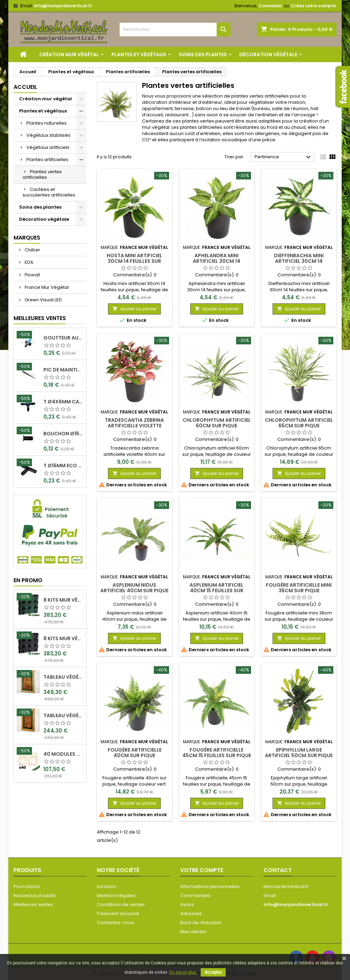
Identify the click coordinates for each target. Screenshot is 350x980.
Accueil (25, 87)
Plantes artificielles (47, 160)
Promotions (27, 886)
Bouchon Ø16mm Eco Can (63, 434)
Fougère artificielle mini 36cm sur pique (299, 588)
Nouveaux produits (35, 895)
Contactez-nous (115, 923)
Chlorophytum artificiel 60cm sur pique (217, 423)
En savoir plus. (183, 972)
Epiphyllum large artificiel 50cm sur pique (299, 753)
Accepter (213, 972)
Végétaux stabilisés (48, 135)
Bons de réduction (201, 923)
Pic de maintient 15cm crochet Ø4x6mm (63, 370)
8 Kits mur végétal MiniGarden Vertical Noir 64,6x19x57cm (63, 638)
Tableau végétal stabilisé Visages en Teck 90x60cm (63, 677)
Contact (278, 870)
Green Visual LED (43, 300)
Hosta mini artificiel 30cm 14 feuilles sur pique (134, 261)
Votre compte (202, 870)
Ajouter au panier (134, 309)
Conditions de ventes (121, 904)
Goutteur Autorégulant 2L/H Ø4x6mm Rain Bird (63, 338)
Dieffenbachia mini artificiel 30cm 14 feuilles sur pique (299, 261)
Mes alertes (193, 932)
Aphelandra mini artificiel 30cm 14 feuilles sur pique (216, 261)
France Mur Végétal (46, 287)
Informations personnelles (210, 886)
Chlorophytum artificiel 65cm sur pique (299, 423)
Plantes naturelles (47, 123)
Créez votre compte (313, 6)
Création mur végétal (69, 55)
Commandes (195, 895)
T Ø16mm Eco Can (63, 466)
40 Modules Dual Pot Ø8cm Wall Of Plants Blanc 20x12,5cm (63, 754)
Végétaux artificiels (48, 147)
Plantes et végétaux (139, 55)
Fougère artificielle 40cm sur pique (135, 753)
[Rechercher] (175, 30)
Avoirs (187, 904)
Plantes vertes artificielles (42, 174)
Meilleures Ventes (40, 318)
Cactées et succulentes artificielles (49, 192)
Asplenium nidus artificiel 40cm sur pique (134, 588)
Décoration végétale (268, 55)
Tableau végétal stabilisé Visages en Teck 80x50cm (63, 715)
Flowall (32, 275)
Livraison (107, 886)
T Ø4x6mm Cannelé (63, 402)
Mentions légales (116, 895)
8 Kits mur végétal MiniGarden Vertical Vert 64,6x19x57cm (63, 600)
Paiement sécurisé (118, 914)
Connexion (270, 6)
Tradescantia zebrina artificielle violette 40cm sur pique (134, 426)
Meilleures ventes (33, 904)
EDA (28, 262)
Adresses (191, 914)
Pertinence (284, 157)
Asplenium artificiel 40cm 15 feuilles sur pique (216, 590)
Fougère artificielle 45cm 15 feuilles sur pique (217, 753)
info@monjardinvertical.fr (63, 6)
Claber (32, 250)
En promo (28, 580)
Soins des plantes (203, 55)
